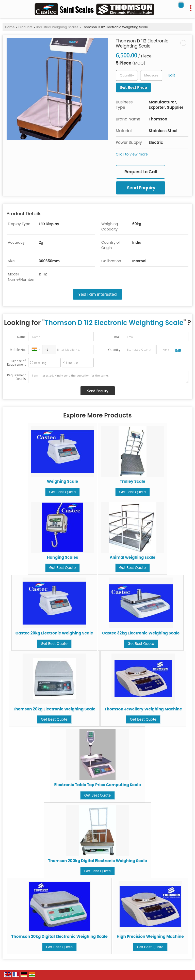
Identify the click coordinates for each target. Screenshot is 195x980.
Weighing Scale (63, 481)
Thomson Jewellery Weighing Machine (143, 709)
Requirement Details (16, 377)
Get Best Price (133, 88)
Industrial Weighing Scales (57, 27)
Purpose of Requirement (16, 363)
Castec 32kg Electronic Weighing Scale (141, 633)
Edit (172, 75)
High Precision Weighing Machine (150, 936)
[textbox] (151, 75)
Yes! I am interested (97, 294)
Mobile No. (18, 350)
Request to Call (141, 172)
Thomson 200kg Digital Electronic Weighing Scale (97, 861)
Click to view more (132, 154)
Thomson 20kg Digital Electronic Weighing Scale (59, 936)
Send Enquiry (141, 188)
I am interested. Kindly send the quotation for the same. (108, 377)
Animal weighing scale (133, 557)
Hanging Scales (63, 557)
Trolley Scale (133, 481)
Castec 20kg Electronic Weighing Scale (54, 633)
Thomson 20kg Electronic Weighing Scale (54, 709)
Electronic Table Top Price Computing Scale (97, 785)
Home (10, 27)
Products (26, 27)
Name (21, 337)
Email (117, 337)
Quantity (114, 350)
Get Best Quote (63, 492)
